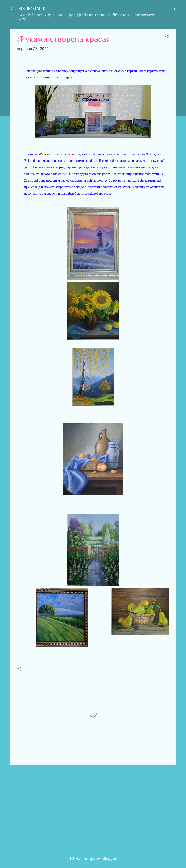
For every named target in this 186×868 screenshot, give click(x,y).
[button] (167, 37)
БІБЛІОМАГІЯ (32, 9)
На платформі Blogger (93, 858)
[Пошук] (174, 10)
